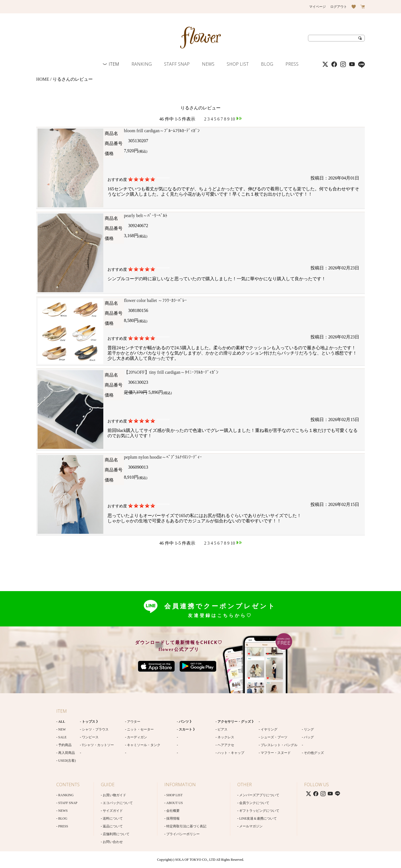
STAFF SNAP (177, 64)
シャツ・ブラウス (95, 729)
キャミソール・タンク (144, 745)
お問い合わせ (113, 842)
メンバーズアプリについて (259, 795)
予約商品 (65, 745)
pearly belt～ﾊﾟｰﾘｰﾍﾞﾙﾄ (146, 216)
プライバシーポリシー (183, 834)
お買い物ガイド (114, 795)
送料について (113, 818)
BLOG (267, 64)
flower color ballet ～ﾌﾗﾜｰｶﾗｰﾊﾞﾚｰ (155, 300)
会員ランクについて (254, 803)
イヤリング (269, 729)
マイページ (317, 7)
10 (233, 119)
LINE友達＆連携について (258, 818)
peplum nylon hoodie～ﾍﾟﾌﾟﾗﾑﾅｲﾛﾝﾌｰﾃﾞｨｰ (163, 457)
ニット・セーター (140, 729)
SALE (62, 737)
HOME (43, 79)
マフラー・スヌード (276, 753)
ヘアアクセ (226, 745)
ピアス (222, 729)
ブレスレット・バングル (279, 745)
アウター (134, 722)
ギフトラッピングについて (259, 811)
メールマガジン (251, 826)
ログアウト (339, 7)
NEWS (208, 64)
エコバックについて (118, 803)
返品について (113, 826)
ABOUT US (174, 803)
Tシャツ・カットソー (98, 745)
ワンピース (90, 737)
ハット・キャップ (231, 753)
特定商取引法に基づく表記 (186, 826)
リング (309, 729)
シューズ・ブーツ (274, 737)
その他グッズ (314, 753)
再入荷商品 (67, 753)
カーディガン (137, 737)
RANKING (142, 64)
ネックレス (226, 737)
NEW (62, 729)
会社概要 (173, 811)
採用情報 (173, 818)
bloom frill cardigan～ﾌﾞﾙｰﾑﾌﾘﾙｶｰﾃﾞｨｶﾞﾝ (162, 131)
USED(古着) (67, 761)
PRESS (292, 64)
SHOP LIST (238, 64)
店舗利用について (116, 834)
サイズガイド (113, 811)
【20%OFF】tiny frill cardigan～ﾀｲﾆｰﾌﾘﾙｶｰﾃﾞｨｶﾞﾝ (171, 372)
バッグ (309, 737)
